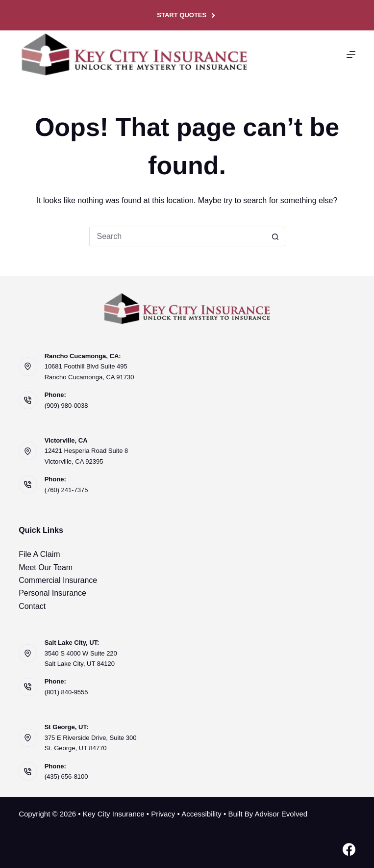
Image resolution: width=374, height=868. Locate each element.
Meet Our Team (46, 567)
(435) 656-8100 (66, 776)
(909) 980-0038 (66, 406)
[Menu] (351, 54)
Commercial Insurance (58, 580)
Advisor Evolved (281, 814)
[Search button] (275, 237)
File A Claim (39, 554)
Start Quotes (187, 15)
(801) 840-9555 (66, 692)
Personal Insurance (52, 593)
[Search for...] (177, 237)
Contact (32, 606)
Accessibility (201, 814)
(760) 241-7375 (66, 490)
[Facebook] (349, 849)
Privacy (163, 814)
